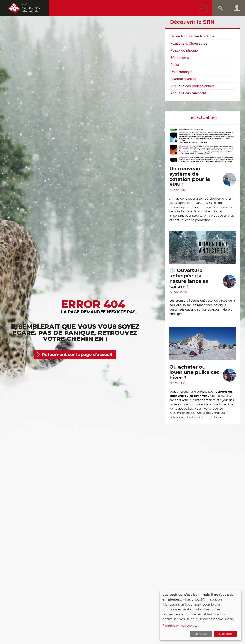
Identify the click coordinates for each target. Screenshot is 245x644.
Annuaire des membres (188, 93)
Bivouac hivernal (183, 79)
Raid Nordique (182, 72)
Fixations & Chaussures (189, 43)
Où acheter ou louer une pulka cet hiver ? (194, 373)
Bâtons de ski (181, 58)
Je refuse (201, 634)
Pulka (175, 65)
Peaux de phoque (184, 50)
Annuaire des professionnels (192, 86)
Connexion (237, 8)
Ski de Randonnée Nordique (192, 36)
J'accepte (225, 634)
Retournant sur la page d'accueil (77, 355)
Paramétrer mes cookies (180, 626)
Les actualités (202, 118)
